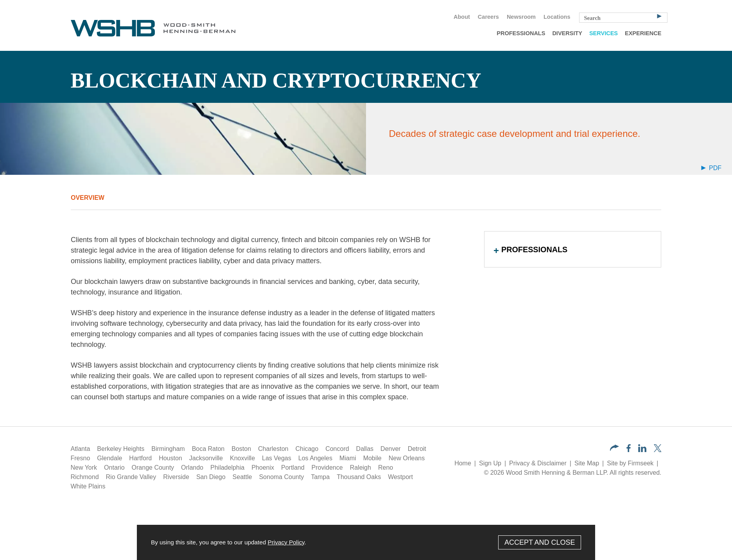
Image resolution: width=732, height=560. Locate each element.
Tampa (320, 477)
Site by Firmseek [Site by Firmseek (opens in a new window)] (630, 463)
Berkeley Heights (121, 449)
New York (84, 468)
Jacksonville (206, 458)
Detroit (417, 449)
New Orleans (407, 458)
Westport (400, 477)
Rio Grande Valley (131, 477)
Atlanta (81, 449)
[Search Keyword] (623, 18)
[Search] (659, 16)
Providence (327, 468)
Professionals (521, 33)
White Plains (88, 486)
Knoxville (242, 458)
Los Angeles (315, 458)
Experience (643, 33)
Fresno (81, 458)
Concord (337, 449)
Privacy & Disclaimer (538, 463)
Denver (391, 449)
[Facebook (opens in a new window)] (629, 450)
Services (604, 33)
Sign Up (490, 463)
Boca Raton (208, 449)
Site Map (587, 463)
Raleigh (361, 468)
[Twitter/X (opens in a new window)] (658, 450)
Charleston (273, 449)
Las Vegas (277, 458)
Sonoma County (281, 477)
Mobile (372, 458)
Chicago (307, 449)
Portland (293, 468)
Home (463, 463)
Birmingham (168, 449)
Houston (170, 458)
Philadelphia (227, 468)
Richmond (85, 477)
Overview (88, 198)
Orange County (153, 468)
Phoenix (263, 468)
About (462, 17)
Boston (241, 449)
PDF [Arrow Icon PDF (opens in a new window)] (711, 168)
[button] (614, 449)
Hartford (140, 458)
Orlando (192, 468)
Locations (557, 17)
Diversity (567, 33)
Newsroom (521, 17)
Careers (488, 17)
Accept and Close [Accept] (540, 542)
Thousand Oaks (359, 477)
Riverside (176, 477)
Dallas (365, 449)
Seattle (242, 477)
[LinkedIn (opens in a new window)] (642, 450)
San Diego (211, 477)
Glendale (109, 458)
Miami (348, 458)
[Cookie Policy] (366, 542)
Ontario (114, 468)
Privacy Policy (286, 542)
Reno (386, 468)
